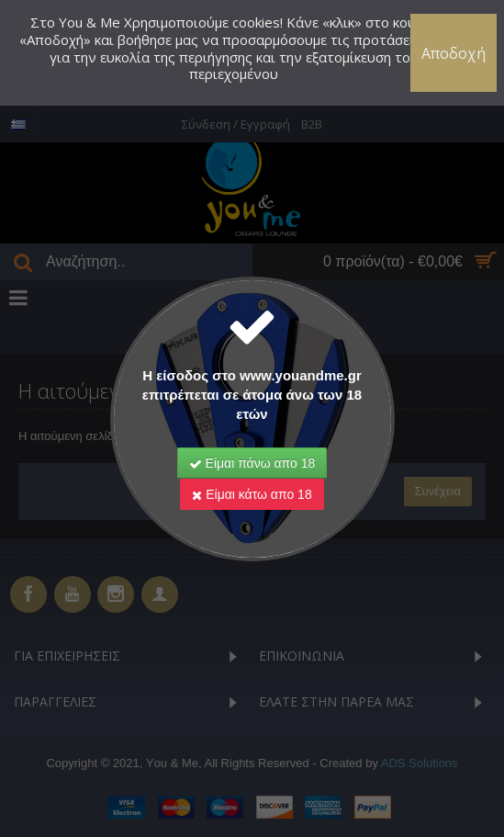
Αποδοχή (454, 53)
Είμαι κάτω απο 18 (252, 494)
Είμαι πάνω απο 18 (252, 463)
